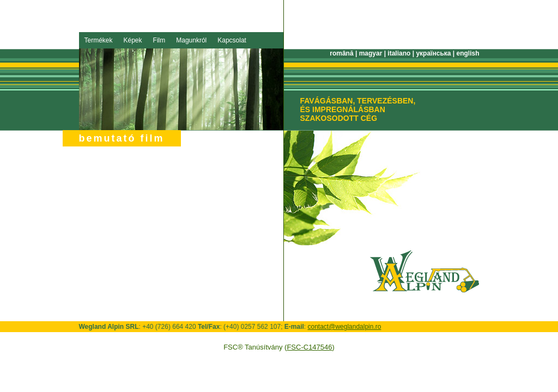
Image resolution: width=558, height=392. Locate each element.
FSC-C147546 (309, 347)
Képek (133, 40)
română (341, 53)
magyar (371, 53)
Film (159, 40)
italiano (399, 53)
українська (433, 53)
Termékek (99, 40)
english (468, 53)
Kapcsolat (232, 40)
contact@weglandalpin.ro (345, 327)
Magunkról (191, 40)
